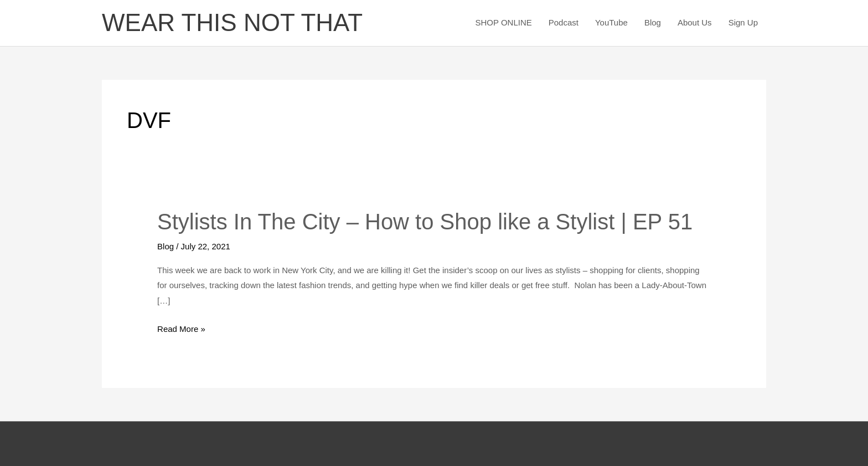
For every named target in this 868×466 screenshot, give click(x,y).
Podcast (564, 22)
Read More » (181, 329)
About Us (695, 22)
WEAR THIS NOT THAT (232, 22)
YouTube (611, 22)
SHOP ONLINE (503, 22)
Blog (653, 22)
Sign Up (743, 22)
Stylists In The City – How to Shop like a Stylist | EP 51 (425, 222)
